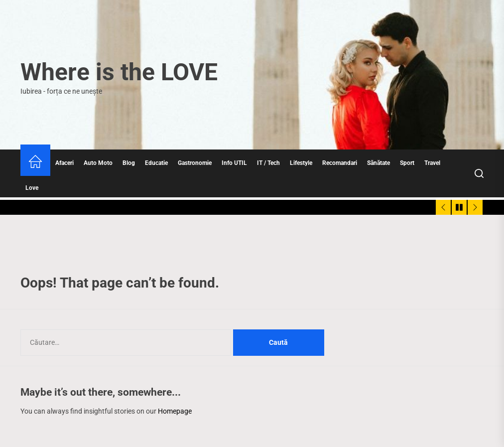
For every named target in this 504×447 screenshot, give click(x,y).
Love (32, 188)
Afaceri (64, 163)
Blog (129, 163)
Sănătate (378, 163)
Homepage (175, 411)
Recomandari (340, 163)
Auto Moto (98, 163)
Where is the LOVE (119, 72)
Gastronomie (195, 163)
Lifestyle (301, 163)
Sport (407, 163)
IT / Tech (268, 163)
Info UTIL (234, 163)
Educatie (156, 163)
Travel (432, 163)
